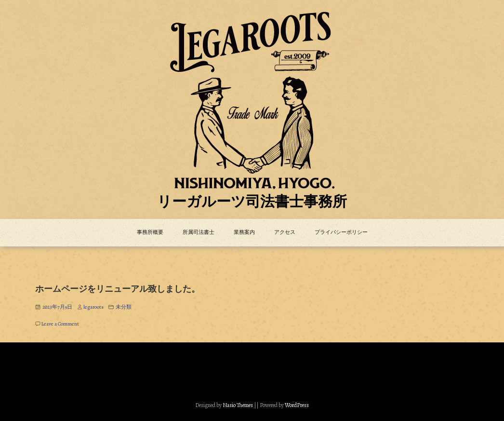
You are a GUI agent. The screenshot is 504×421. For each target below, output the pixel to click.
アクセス (285, 232)
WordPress (297, 405)
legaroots (93, 307)
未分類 (124, 307)
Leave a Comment (60, 324)
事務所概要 (150, 232)
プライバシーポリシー (341, 232)
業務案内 (244, 232)
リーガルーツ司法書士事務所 (252, 202)
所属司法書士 (199, 232)
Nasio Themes (238, 405)
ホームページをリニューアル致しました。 (118, 289)
